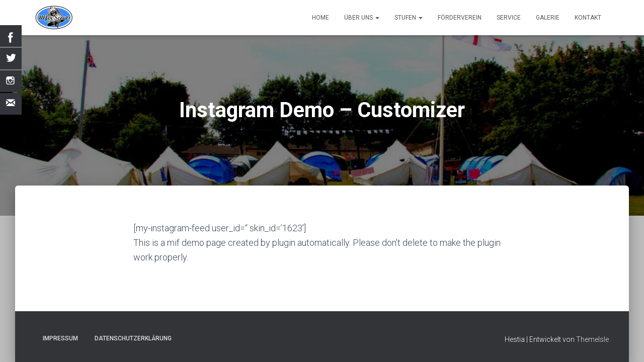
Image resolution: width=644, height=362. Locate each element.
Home (320, 18)
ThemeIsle (592, 339)
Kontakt (588, 18)
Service (509, 18)
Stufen (409, 18)
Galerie (548, 18)
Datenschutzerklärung (133, 338)
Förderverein (460, 18)
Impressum (60, 338)
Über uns (362, 18)
